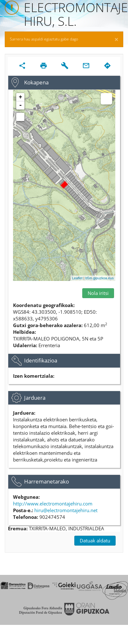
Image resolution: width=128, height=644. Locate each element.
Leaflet (77, 278)
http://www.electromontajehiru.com (53, 504)
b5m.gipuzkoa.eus (100, 278)
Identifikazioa (41, 360)
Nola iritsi (98, 293)
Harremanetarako (47, 481)
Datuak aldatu (95, 540)
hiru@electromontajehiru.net (66, 510)
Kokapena (36, 82)
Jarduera (35, 398)
